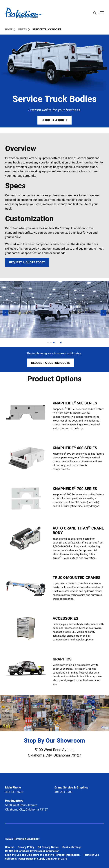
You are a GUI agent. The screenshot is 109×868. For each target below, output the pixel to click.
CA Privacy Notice (48, 847)
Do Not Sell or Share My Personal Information (32, 851)
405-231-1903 (63, 792)
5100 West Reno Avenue (21, 805)
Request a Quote (54, 120)
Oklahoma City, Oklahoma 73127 (27, 810)
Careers (10, 847)
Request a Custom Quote (53, 364)
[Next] (61, 343)
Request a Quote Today (27, 262)
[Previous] (6, 313)
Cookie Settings (72, 847)
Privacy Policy (26, 847)
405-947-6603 (14, 792)
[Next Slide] (103, 313)
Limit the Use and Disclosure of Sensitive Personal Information (42, 855)
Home (10, 30)
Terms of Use (91, 855)
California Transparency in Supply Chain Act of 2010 (36, 859)
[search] (95, 13)
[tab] (48, 343)
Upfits (24, 30)
